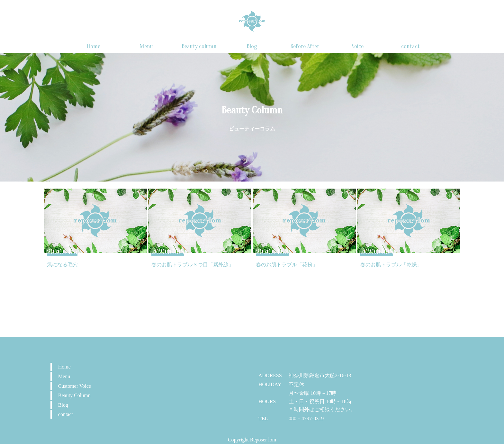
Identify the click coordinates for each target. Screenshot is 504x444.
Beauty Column (74, 395)
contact (410, 46)
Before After (305, 46)
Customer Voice (75, 386)
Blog (252, 46)
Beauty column (199, 46)
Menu (146, 46)
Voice (358, 46)
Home (94, 46)
